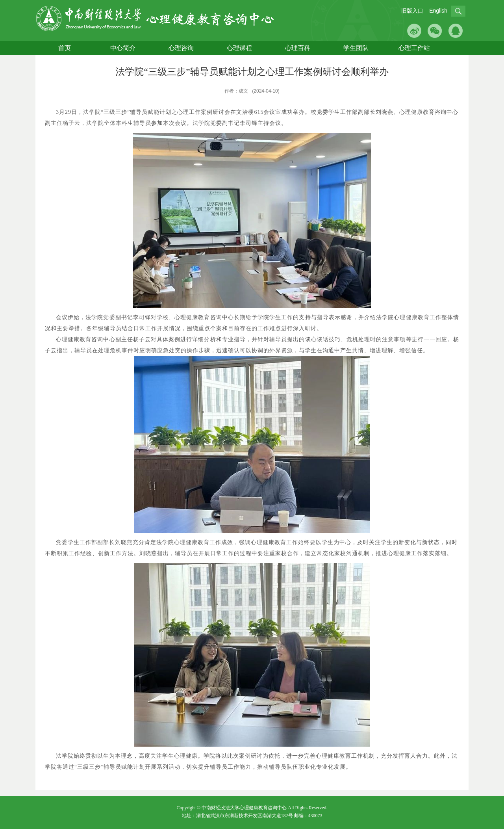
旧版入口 (412, 11)
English (438, 11)
